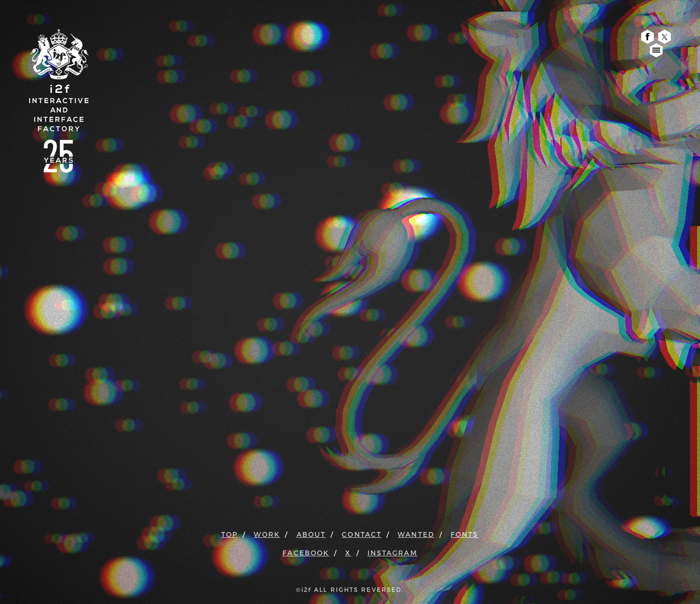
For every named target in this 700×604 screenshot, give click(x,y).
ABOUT (311, 534)
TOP (229, 534)
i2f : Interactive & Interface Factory (59, 80)
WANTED (416, 534)
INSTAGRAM (393, 553)
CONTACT (362, 534)
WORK (267, 534)
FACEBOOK (306, 553)
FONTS (465, 534)
